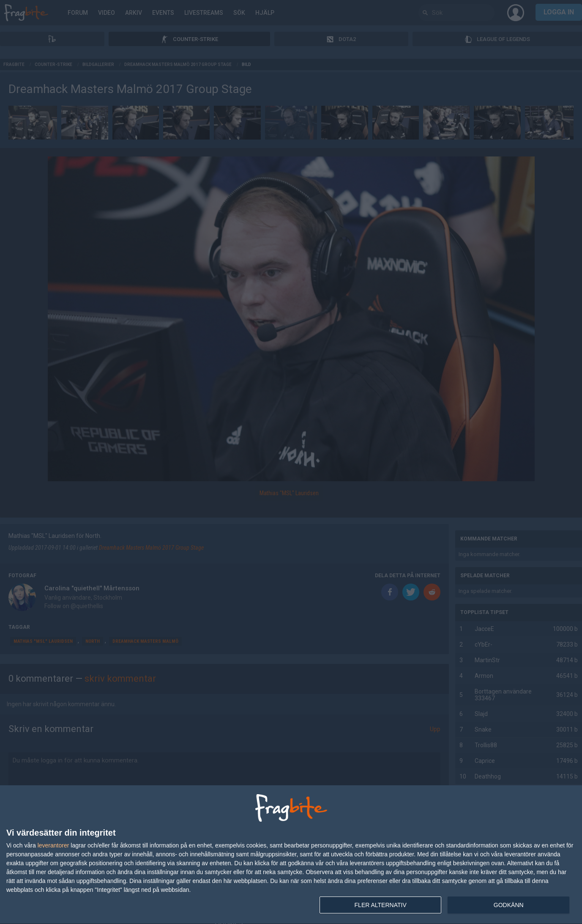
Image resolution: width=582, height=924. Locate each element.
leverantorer (53, 845)
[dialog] (291, 855)
